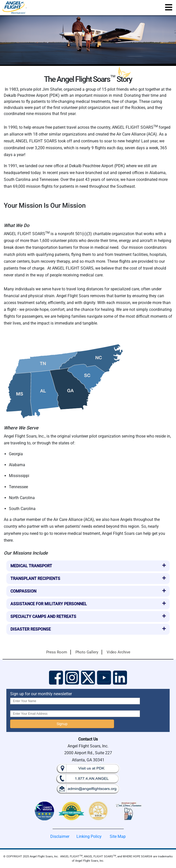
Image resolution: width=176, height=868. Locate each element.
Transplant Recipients (35, 579)
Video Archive (118, 652)
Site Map (118, 836)
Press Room (57, 652)
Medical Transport (31, 566)
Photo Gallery (87, 652)
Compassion (23, 591)
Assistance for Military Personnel (49, 604)
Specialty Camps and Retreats (43, 617)
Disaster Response (31, 629)
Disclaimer (60, 836)
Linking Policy (89, 836)
